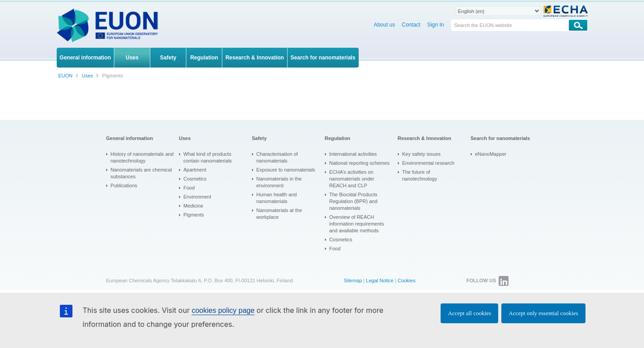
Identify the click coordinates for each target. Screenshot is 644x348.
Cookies (406, 280)
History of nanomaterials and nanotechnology (142, 157)
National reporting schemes (360, 163)
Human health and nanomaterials (277, 198)
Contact (411, 25)
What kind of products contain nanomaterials (208, 157)
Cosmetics (195, 179)
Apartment (195, 170)
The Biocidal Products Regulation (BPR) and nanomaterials (354, 201)
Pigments (194, 215)
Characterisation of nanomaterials (277, 157)
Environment (198, 197)
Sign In (435, 25)
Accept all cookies (469, 313)
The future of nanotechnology (420, 175)
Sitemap (353, 280)
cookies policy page (223, 310)
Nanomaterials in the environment (279, 182)
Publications (124, 185)
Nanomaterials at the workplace (279, 214)
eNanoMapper (491, 154)
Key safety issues (422, 154)
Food (189, 188)
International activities (353, 154)
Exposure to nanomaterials (286, 170)
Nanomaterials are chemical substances (141, 173)
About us (384, 25)
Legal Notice (380, 280)
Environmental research (428, 163)
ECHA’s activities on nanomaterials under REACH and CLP (352, 179)
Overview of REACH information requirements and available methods (357, 224)
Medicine (194, 206)
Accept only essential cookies (543, 313)
